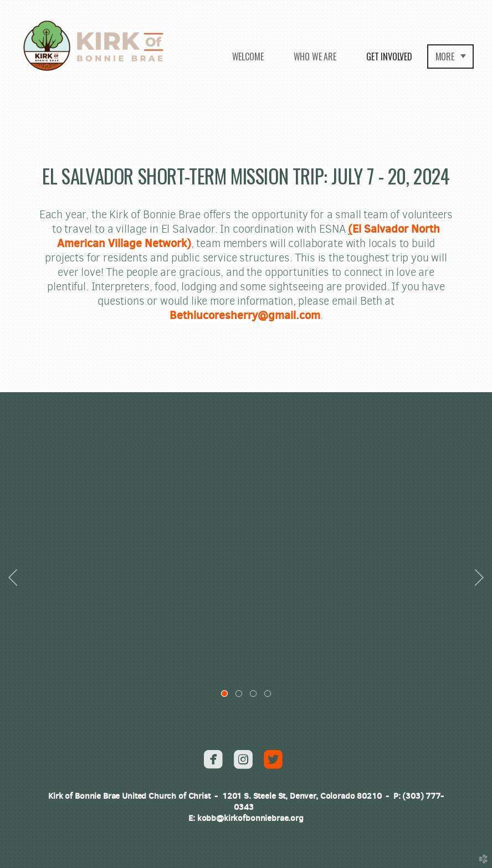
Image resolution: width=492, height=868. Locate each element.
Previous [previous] (13, 578)
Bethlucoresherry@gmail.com (245, 315)
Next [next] (479, 578)
